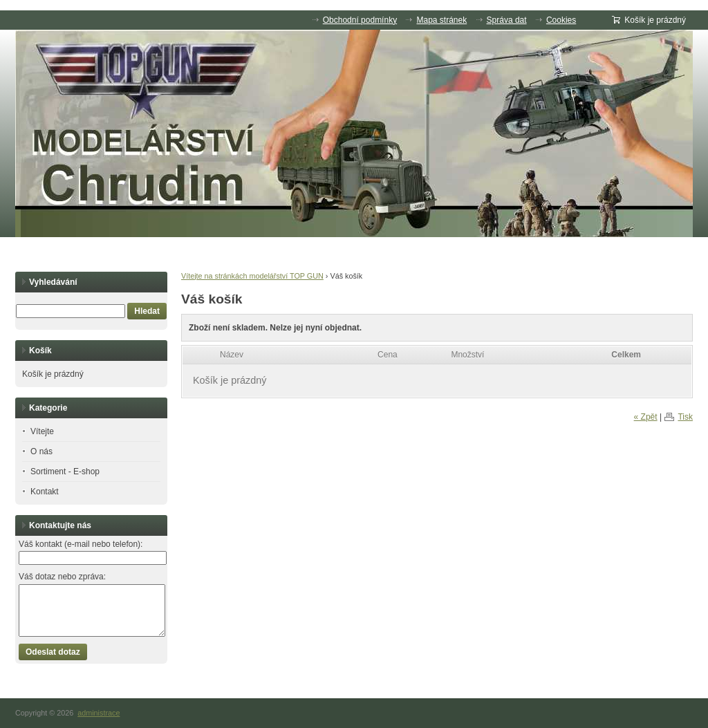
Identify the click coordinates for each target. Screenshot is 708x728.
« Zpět (646, 417)
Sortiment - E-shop (65, 472)
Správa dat (507, 20)
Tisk (685, 417)
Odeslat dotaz (53, 652)
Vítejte (42, 431)
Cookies (561, 20)
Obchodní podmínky (360, 20)
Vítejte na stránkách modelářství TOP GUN (252, 276)
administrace (99, 713)
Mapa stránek (441, 20)
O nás (41, 451)
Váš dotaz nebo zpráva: (62, 577)
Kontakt (45, 492)
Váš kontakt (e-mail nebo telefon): (81, 544)
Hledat (147, 311)
